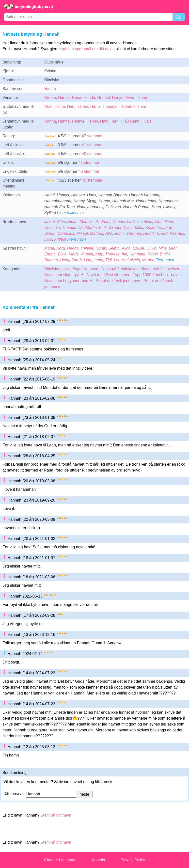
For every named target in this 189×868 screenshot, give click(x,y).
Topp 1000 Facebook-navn (156, 275)
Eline (62, 254)
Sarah (76, 260)
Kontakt (98, 860)
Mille (163, 248)
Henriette (137, 254)
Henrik (149, 233)
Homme (129, 106)
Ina (125, 254)
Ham (142, 106)
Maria (49, 248)
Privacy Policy (133, 860)
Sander (115, 228)
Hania (95, 106)
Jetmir (120, 233)
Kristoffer (153, 228)
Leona (119, 260)
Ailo (109, 233)
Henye (118, 98)
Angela (87, 254)
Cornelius (66, 233)
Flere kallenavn (71, 213)
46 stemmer (89, 171)
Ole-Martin (88, 228)
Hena (77, 98)
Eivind (162, 233)
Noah (73, 222)
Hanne (64, 121)
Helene (87, 248)
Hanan (82, 106)
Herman (134, 233)
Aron (158, 222)
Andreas (103, 222)
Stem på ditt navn (56, 815)
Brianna (51, 260)
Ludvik (133, 222)
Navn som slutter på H (64, 275)
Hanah (50, 98)
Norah (101, 248)
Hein (48, 106)
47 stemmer (92, 136)
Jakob (50, 222)
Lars (48, 239)
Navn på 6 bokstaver (120, 269)
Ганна (142, 98)
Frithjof (60, 239)
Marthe (148, 260)
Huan (146, 121)
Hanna (50, 89)
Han (71, 106)
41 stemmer (92, 145)
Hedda (73, 248)
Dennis (119, 222)
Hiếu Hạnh (130, 121)
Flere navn (77, 239)
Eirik (103, 228)
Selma (114, 248)
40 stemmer (92, 154)
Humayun (111, 106)
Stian (62, 222)
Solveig (133, 260)
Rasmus (177, 233)
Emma (50, 254)
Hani (104, 121)
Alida (126, 248)
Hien (115, 121)
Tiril (109, 260)
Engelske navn (85, 269)
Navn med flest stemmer (108, 275)
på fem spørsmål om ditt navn (88, 49)
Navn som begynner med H (68, 281)
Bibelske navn (57, 269)
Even (128, 228)
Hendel (103, 98)
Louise (138, 248)
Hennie (78, 121)
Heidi (64, 260)
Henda (89, 98)
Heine (60, 106)
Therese (112, 254)
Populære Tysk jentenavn (118, 281)
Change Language (60, 860)
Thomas (69, 228)
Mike (139, 228)
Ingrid (98, 260)
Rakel (153, 254)
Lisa (87, 260)
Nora (61, 248)
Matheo (97, 233)
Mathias (87, 222)
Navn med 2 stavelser (160, 269)
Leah (173, 248)
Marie (74, 254)
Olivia (151, 248)
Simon (50, 233)
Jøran (168, 228)
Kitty (99, 254)
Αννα (130, 98)
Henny (92, 121)
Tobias (146, 222)
